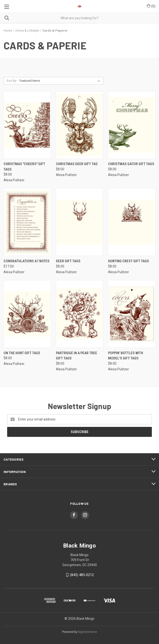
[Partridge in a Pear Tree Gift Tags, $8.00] (80, 314)
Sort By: (12, 81)
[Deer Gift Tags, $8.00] (80, 222)
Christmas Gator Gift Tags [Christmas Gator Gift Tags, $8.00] (131, 164)
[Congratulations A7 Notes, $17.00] (27, 222)
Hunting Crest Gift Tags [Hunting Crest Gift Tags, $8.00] (129, 261)
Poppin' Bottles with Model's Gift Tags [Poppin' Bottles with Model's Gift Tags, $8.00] (126, 356)
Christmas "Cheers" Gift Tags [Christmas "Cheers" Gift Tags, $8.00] (24, 167)
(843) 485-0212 (82, 575)
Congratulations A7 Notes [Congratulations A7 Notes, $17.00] (27, 261)
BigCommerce (87, 632)
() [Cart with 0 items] (151, 6)
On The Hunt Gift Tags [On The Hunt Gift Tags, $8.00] (22, 353)
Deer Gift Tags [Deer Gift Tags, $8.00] (68, 261)
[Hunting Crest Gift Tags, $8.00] (132, 222)
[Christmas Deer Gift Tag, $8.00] (80, 125)
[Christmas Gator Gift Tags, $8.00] (132, 125)
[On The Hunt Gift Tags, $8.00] (27, 314)
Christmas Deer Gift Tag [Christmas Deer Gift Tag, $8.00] (77, 164)
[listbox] (61, 81)
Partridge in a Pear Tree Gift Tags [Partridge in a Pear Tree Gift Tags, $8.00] (77, 356)
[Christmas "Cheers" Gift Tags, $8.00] (27, 125)
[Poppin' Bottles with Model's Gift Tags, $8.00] (132, 314)
